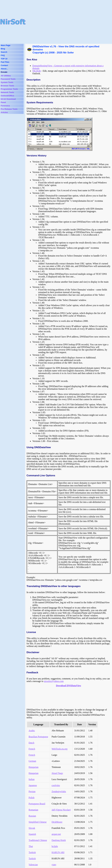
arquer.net (56, 834)
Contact (4, 65)
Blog (3, 49)
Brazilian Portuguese (38, 737)
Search (4, 52)
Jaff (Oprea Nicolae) (61, 810)
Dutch (31, 743)
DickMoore (57, 822)
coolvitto (56, 785)
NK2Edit (37, 71)
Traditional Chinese (38, 840)
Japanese (33, 785)
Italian (32, 779)
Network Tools (7, 92)
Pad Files (5, 62)
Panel (3, 102)
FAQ (3, 55)
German (32, 761)
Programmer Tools (9, 89)
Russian (32, 816)
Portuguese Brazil (37, 804)
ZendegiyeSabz (59, 791)
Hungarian (34, 767)
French (32, 749)
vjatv (54, 865)
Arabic (32, 731)
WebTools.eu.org (60, 749)
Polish (32, 798)
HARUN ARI (58, 852)
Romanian (33, 810)
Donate (4, 72)
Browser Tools (7, 86)
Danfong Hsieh (59, 840)
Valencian (33, 865)
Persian (32, 791)
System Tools (7, 82)
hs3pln (55, 846)
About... (4, 69)
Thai (31, 846)
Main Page (6, 45)
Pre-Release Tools (9, 109)
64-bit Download (8, 99)
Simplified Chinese (38, 822)
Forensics (5, 106)
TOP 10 (4, 59)
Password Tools (8, 79)
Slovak (32, 828)
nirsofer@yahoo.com (54, 681)
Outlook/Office (7, 96)
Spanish (32, 834)
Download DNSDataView (69, 686)
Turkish (32, 852)
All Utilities (6, 76)
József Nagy (57, 773)
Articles (4, 112)
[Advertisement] (69, 22)
